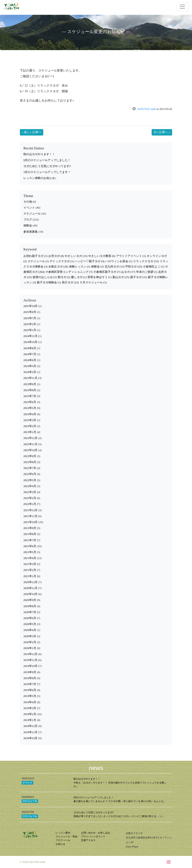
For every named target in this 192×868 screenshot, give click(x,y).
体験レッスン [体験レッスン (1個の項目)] (80, 267)
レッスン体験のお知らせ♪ (40, 178)
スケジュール (32, 214)
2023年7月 (30, 396)
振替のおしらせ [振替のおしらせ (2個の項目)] (45, 277)
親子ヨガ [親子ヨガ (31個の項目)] (139, 277)
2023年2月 (30, 426)
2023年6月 (30, 402)
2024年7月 (30, 354)
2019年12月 (30, 654)
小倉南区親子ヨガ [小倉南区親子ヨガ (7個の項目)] (107, 272)
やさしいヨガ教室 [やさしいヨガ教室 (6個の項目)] (102, 256)
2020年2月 (30, 642)
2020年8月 (30, 606)
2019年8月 (30, 678)
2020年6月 (30, 618)
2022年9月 (30, 456)
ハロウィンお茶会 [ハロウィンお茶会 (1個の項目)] (119, 261)
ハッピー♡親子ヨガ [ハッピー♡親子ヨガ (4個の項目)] (89, 261)
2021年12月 (30, 510)
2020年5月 (30, 624)
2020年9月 (30, 600)
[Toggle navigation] (182, 7)
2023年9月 (30, 384)
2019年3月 (30, 708)
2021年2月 (30, 570)
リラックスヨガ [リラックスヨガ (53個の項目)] (146, 261)
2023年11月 (30, 378)
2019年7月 (30, 684)
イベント (29, 208)
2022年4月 (30, 486)
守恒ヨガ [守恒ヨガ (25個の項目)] (134, 267)
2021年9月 (30, 528)
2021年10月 (30, 522)
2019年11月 (30, 660)
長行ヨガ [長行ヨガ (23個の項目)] (70, 282)
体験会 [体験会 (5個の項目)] (97, 267)
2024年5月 (30, 366)
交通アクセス (88, 840)
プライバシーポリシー (93, 836)
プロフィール (63, 840)
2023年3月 (30, 420)
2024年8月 (30, 348)
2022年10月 (30, 450)
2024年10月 (30, 342)
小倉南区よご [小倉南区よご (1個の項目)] (154, 267)
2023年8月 (30, 390)
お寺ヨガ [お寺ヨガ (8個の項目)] (56, 256)
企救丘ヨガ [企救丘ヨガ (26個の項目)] (58, 267)
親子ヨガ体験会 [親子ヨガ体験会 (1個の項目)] (49, 282)
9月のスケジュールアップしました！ (47, 160)
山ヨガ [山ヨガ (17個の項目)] (128, 272)
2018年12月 (30, 726)
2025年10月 (30, 306)
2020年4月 (30, 630)
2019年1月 (30, 720)
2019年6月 (30, 690)
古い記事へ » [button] (162, 132)
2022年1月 (30, 504)
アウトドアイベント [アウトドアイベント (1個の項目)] (131, 256)
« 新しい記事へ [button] (32, 132)
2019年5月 (30, 696)
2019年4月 (30, 702)
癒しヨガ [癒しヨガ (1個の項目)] (79, 277)
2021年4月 (30, 558)
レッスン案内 (63, 833)
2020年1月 (30, 648)
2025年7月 (30, 318)
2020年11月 (30, 588)
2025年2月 (30, 324)
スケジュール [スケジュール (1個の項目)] (38, 261)
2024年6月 (30, 360)
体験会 (28, 226)
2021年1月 (30, 576)
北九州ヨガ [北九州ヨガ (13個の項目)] (115, 267)
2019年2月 (30, 714)
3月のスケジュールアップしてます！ (47, 172)
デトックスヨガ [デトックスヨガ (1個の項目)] (62, 261)
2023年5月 (30, 408)
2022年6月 (30, 474)
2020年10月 (30, 594)
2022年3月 (30, 492)
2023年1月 (30, 432)
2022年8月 (30, 462)
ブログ (28, 220)
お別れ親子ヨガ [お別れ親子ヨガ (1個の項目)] (35, 256)
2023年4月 (30, 414)
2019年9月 (30, 672)
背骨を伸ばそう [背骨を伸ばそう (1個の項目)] (99, 277)
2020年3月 (30, 636)
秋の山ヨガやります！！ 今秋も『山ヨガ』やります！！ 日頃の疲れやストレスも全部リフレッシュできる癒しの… (120, 783)
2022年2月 (30, 498)
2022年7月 (30, 468)
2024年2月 (30, 372)
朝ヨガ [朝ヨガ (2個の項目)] (64, 277)
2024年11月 (30, 336)
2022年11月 (30, 444)
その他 (28, 202)
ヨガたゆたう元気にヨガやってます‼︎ (47, 166)
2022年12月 (30, 438)
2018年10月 (30, 738)
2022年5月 (30, 480)
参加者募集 (31, 232)
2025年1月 (30, 330)
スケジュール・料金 (67, 836)
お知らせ (60, 844)
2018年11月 (30, 732)
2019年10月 (30, 666)
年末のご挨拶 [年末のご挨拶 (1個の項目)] (147, 272)
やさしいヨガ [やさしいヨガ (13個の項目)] (76, 256)
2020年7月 (30, 612)
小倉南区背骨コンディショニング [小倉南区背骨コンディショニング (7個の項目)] (69, 272)
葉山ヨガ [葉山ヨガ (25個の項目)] (121, 277)
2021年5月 (30, 552)
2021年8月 (30, 534)
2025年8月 (30, 312)
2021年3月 (30, 564)
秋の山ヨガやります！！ (39, 154)
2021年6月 (30, 546)
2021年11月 (30, 516)
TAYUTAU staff (147, 109)
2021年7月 (30, 540)
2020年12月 (30, 582)
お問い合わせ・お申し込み (96, 833)
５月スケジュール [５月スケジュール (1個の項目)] (93, 282)
